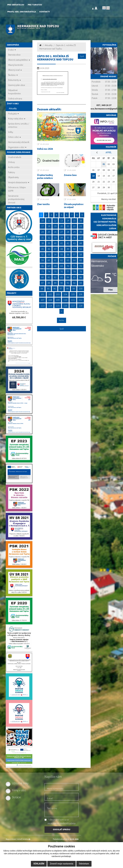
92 (74, 283)
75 (55, 272)
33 (55, 238)
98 (67, 289)
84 (68, 277)
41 (62, 243)
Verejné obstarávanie (19, 182)
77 (68, 272)
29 (74, 232)
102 (50, 294)
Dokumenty (14, 80)
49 (68, 249)
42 (68, 243)
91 (68, 283)
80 (42, 277)
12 (55, 221)
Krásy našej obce (17, 119)
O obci (12, 50)
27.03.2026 (71, 170)
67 (49, 266)
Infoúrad (111, 115)
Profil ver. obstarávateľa (22, 12)
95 (48, 289)
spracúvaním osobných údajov (62, 823)
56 (68, 254)
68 (55, 266)
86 (81, 277)
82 (55, 277)
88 (49, 283)
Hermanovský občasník (19, 142)
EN (108, 8)
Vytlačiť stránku (23, 839)
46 (49, 249)
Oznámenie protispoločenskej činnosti (16, 199)
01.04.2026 (45, 144)
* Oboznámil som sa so (60, 821)
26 (55, 232)
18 (49, 226)
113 (42, 306)
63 (68, 260)
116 (65, 306)
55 (62, 254)
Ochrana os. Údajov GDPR (17, 189)
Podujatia (13, 114)
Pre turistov (35, 5)
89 (55, 283)
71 (74, 266)
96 (55, 289)
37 (81, 238)
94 (42, 289)
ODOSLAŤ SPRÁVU (62, 829)
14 (68, 221)
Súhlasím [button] (39, 864)
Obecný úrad (15, 70)
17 (42, 226)
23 (81, 226)
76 (62, 272)
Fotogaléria (109, 45)
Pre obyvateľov (16, 5)
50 (74, 249)
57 (74, 254)
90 (62, 283)
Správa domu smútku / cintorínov (19, 125)
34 (62, 238)
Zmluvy (11, 162)
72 (81, 266)
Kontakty (45, 12)
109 (58, 300)
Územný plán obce (17, 85)
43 (74, 243)
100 (81, 289)
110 (65, 300)
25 (49, 232)
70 (68, 266)
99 (74, 289)
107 (42, 300)
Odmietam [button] (84, 864)
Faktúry (11, 172)
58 (81, 254)
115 (58, 306)
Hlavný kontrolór (16, 65)
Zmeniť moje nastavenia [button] (61, 864)
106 (81, 294)
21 (68, 226)
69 (62, 266)
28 (68, 232)
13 (62, 221)
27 (62, 232)
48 (62, 249)
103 (58, 294)
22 (74, 226)
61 (55, 260)
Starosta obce (14, 55)
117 (73, 306)
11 (49, 221)
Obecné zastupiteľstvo (19, 60)
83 (62, 277)
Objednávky (13, 177)
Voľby (11, 132)
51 (81, 249)
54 (55, 254)
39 (49, 243)
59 (42, 260)
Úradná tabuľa (15, 157)
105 (73, 294)
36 (74, 238)
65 (81, 260)
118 (81, 306)
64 (74, 260)
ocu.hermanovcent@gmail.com (106, 109)
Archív (61, 320)
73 (42, 272)
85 (74, 277)
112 (81, 300)
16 (81, 221)
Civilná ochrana (15, 99)
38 (42, 243)
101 (42, 294)
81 (49, 277)
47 (55, 249)
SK (104, 8)
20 (62, 226)
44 (81, 243)
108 (50, 300)
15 (74, 221)
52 (42, 254)
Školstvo (13, 75)
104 (65, 294)
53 (49, 254)
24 (42, 232)
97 (61, 289)
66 (42, 266)
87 (42, 283)
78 (74, 272)
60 (49, 260)
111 (73, 300)
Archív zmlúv (14, 167)
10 (42, 221)
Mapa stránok (11, 839)
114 (50, 306)
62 (62, 260)
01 (104, 164)
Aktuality (13, 108)
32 (49, 238)
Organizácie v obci (17, 147)
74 (49, 272)
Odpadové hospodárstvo (14, 92)
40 (55, 243)
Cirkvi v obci (14, 137)
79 (81, 272)
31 (42, 238)
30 (81, 232)
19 (55, 226)
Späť (82, 56)
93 (81, 283)
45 (42, 249)
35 (68, 238)
